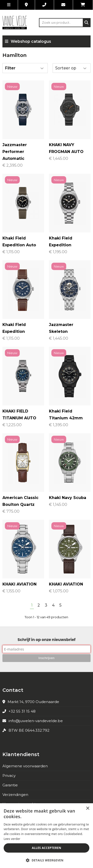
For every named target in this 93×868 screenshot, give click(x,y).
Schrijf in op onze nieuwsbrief (46, 640)
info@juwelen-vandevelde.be (36, 721)
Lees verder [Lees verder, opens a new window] (12, 839)
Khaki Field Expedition (61, 242)
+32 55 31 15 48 (22, 711)
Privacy (9, 776)
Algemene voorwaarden (25, 766)
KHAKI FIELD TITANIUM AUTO (19, 415)
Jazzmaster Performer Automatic (15, 152)
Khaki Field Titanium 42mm (66, 415)
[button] (46, 860)
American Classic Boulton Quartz (20, 501)
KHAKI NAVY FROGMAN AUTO (66, 148)
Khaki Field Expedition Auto (19, 242)
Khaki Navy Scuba (68, 498)
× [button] (88, 808)
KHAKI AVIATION (19, 584)
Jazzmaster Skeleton (61, 328)
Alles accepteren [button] (47, 848)
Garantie (10, 785)
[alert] (46, 836)
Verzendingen (15, 795)
